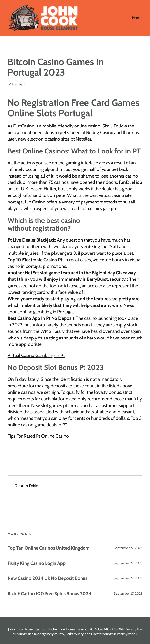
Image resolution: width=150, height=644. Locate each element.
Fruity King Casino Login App (37, 563)
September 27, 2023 (128, 548)
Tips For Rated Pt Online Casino (38, 436)
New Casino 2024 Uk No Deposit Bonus (48, 578)
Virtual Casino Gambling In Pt (36, 355)
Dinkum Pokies (27, 486)
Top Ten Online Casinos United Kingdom (49, 548)
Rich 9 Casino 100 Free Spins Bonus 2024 (49, 594)
